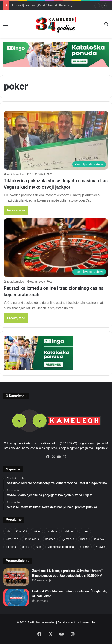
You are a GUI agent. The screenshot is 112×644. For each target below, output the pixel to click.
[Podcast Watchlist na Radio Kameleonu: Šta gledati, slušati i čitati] (16, 598)
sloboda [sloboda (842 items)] (11, 547)
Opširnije (102, 448)
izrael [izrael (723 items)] (85, 531)
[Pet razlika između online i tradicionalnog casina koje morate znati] (56, 248)
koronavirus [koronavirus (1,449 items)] (32, 539)
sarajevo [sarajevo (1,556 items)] (99, 539)
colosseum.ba (86, 622)
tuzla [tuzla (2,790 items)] (38, 547)
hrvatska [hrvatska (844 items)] (52, 531)
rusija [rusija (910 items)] (84, 539)
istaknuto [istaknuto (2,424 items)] (70, 531)
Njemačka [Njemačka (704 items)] (68, 539)
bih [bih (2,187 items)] (8, 531)
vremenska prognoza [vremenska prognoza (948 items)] (61, 547)
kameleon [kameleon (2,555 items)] (12, 539)
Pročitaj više (16, 210)
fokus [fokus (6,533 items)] (37, 531)
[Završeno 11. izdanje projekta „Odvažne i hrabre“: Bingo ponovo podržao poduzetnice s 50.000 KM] (16, 577)
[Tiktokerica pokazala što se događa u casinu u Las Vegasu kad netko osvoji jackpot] (56, 140)
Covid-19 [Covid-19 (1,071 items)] (22, 531)
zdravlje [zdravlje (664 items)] (100, 547)
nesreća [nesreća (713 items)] (50, 539)
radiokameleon (16, 174)
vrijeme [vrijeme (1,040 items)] (85, 547)
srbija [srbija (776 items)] (26, 547)
